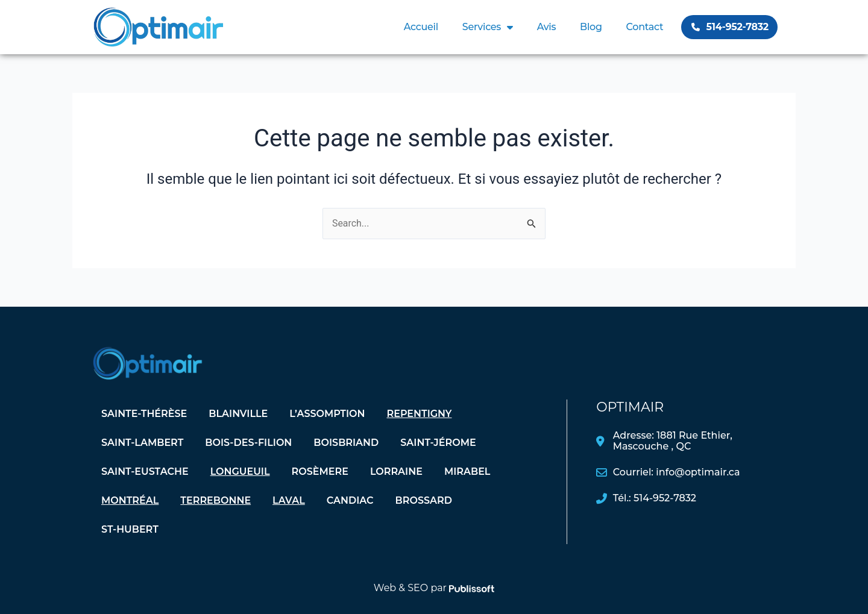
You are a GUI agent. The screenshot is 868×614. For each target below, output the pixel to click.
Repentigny (419, 414)
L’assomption (327, 414)
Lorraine (396, 471)
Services (488, 27)
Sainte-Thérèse (144, 414)
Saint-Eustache (145, 471)
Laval (289, 500)
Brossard (424, 500)
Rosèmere (320, 471)
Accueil (421, 27)
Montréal (130, 500)
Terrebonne (215, 500)
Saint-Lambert (142, 443)
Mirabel (467, 471)
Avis (546, 27)
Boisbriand (346, 443)
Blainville (238, 414)
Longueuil (240, 471)
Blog (591, 27)
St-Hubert (130, 529)
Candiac (350, 500)
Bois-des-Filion (248, 443)
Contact (645, 27)
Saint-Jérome (438, 443)
